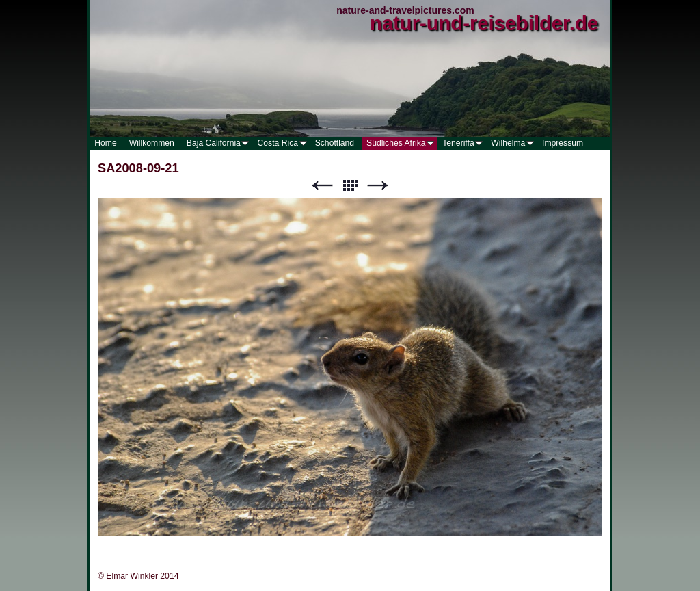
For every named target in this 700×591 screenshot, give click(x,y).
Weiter (378, 186)
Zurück (322, 186)
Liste (350, 186)
